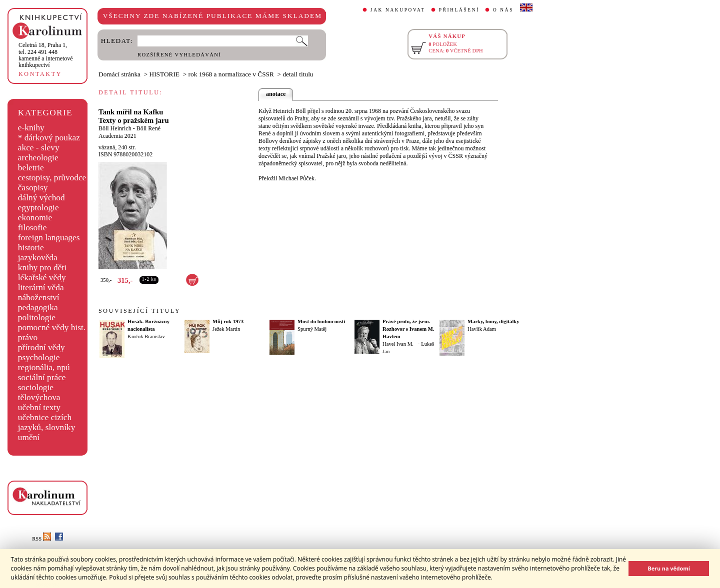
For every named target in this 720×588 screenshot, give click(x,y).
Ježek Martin (226, 329)
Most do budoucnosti (321, 321)
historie (31, 248)
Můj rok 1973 (228, 321)
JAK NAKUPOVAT (398, 10)
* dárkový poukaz (49, 138)
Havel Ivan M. (398, 344)
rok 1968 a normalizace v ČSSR (231, 74)
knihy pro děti (42, 268)
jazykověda (38, 258)
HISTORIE (164, 74)
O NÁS (503, 10)
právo (28, 337)
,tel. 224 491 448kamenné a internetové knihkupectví (46, 55)
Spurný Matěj (312, 329)
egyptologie (38, 208)
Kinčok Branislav (146, 336)
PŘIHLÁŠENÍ (459, 10)
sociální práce (42, 377)
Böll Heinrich (115, 128)
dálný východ (41, 198)
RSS (41, 539)
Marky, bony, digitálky (493, 321)
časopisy (33, 188)
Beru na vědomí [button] (669, 568)
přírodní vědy (41, 347)
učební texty (39, 407)
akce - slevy (39, 148)
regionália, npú (44, 367)
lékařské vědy (42, 278)
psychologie (39, 357)
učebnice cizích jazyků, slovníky (47, 422)
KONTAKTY (40, 74)
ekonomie (35, 218)
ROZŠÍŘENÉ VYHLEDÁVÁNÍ (179, 55)
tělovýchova (39, 397)
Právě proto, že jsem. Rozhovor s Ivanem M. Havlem (408, 329)
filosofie (32, 228)
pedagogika (38, 307)
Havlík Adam (482, 329)
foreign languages (49, 238)
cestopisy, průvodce (52, 178)
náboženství (39, 297)
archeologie (38, 158)
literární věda (41, 288)
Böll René (148, 128)
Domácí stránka (119, 74)
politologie (37, 317)
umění (29, 437)
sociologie (36, 387)
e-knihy (31, 128)
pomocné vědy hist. (52, 327)
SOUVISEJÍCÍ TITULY (139, 311)
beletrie (31, 168)
